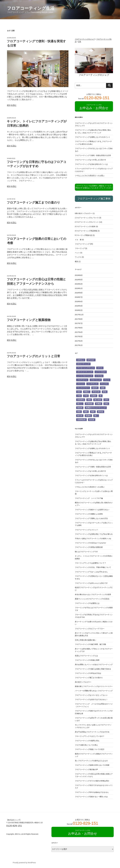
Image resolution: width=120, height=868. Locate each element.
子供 (86, 396)
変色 (105, 392)
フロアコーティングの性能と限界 (87, 660)
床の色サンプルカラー (83, 682)
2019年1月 (79, 288)
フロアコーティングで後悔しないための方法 (91, 518)
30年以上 (81, 360)
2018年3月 (79, 306)
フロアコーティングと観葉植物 (29, 320)
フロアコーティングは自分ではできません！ (91, 699)
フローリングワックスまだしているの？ (90, 736)
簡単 (93, 412)
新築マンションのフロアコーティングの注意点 (92, 599)
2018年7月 (79, 297)
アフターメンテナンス (86, 368)
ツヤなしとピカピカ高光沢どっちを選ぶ (90, 176)
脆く (96, 416)
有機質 (99, 404)
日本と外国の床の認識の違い (86, 640)
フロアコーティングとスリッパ (86, 530)
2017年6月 (79, 328)
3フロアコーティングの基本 (85, 226)
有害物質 (89, 404)
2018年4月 (79, 302)
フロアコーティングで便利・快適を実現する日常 (93, 155)
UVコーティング (83, 364)
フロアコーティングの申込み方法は (88, 673)
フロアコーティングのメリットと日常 (34, 356)
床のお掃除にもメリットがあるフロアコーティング (94, 664)
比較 (106, 404)
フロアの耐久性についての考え (86, 745)
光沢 (79, 392)
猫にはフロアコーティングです (86, 552)
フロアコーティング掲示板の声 (86, 769)
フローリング (80, 248)
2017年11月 (79, 315)
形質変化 (81, 400)
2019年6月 (79, 275)
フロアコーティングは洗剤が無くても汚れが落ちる (94, 534)
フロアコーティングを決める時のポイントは (91, 164)
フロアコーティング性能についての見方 (90, 749)
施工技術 (98, 400)
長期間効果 (81, 420)
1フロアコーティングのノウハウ (87, 218)
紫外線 (101, 412)
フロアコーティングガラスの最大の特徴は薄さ (92, 781)
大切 (79, 396)
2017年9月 (79, 319)
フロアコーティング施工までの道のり (33, 202)
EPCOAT (91, 360)
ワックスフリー (83, 388)
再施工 (87, 392)
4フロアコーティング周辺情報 (86, 231)
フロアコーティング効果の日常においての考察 (92, 765)
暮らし (80, 404)
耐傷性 (88, 416)
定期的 (94, 396)
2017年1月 (79, 345)
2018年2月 (79, 310)
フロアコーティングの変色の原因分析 (89, 547)
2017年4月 (79, 332)
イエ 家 (78, 240)
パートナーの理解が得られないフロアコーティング (94, 691)
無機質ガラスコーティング (96, 408)
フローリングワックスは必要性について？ (90, 563)
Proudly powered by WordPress (24, 863)
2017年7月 (79, 323)
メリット (81, 384)
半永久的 (96, 392)
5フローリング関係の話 (84, 235)
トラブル (99, 376)
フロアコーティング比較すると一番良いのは (91, 797)
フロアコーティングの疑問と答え (87, 741)
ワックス (78, 257)
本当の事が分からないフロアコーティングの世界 (93, 594)
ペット (77, 253)
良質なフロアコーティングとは (86, 656)
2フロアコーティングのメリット (87, 222)
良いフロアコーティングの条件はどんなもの (91, 761)
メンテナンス (92, 384)
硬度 (79, 412)
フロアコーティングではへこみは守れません (91, 572)
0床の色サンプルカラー (84, 213)
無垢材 (80, 408)
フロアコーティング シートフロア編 (89, 498)
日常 (106, 400)
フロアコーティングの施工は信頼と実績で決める (93, 669)
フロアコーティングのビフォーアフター (90, 629)
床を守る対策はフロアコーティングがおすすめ (92, 732)
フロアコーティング (82, 244)
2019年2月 (79, 284)
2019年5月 (79, 280)
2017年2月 (79, 341)
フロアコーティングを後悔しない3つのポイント (93, 137)
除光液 (92, 420)
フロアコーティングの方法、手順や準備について (93, 567)
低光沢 (95, 388)
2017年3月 (79, 337)
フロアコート (82, 380)
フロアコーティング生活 (31, 8)
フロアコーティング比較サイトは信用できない (92, 510)
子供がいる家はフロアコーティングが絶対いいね (93, 539)
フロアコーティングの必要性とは (87, 603)
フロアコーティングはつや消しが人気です (90, 160)
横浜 (77, 261)
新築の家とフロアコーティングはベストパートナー (94, 686)
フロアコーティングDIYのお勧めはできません (92, 792)
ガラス (100, 368)
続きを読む (12, 105)
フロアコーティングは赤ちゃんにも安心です (91, 583)
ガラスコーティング (85, 372)
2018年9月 (79, 293)
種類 (86, 412)
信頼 (103, 388)
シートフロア (101, 372)
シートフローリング (85, 376)
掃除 (89, 400)
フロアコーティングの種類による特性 (89, 514)
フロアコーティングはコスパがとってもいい (91, 695)
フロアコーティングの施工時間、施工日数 (90, 644)
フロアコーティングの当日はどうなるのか (90, 543)
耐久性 (80, 416)
